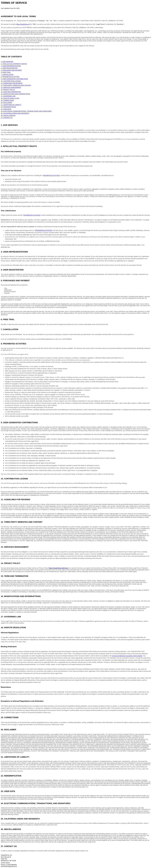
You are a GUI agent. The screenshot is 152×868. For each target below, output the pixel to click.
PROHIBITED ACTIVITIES (32, 215)
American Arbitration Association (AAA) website (127, 656)
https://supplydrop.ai (23, 24)
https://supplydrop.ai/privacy (58, 568)
